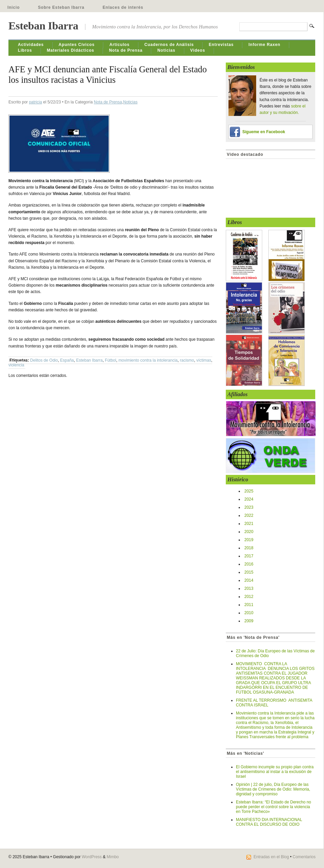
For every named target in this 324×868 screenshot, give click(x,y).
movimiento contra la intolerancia (148, 360)
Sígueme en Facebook (264, 132)
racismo (187, 360)
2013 (249, 588)
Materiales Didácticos (71, 50)
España (67, 360)
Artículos (119, 45)
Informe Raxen (264, 45)
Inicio (13, 7)
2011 (249, 605)
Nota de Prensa (126, 50)
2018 (249, 548)
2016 (249, 564)
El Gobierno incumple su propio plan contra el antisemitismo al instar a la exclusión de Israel (275, 772)
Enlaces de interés (123, 7)
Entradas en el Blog (271, 857)
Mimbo (113, 857)
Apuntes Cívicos (77, 45)
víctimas (204, 360)
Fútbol (111, 360)
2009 (249, 621)
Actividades (31, 45)
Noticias (166, 50)
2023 (249, 507)
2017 (249, 556)
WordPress (92, 857)
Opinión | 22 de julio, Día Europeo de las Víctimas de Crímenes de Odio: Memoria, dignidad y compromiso (273, 789)
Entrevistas (221, 45)
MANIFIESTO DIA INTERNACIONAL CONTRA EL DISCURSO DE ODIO (269, 822)
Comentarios (304, 857)
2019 (249, 540)
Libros (25, 50)
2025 (249, 491)
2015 (249, 572)
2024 (249, 499)
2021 (249, 524)
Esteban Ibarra (43, 26)
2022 (249, 515)
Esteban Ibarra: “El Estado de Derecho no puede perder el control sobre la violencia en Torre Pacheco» (274, 807)
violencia (16, 365)
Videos (198, 50)
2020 (249, 532)
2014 (249, 580)
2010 (249, 613)
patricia (36, 102)
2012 (249, 597)
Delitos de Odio (44, 360)
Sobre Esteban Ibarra (61, 7)
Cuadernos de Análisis (169, 45)
